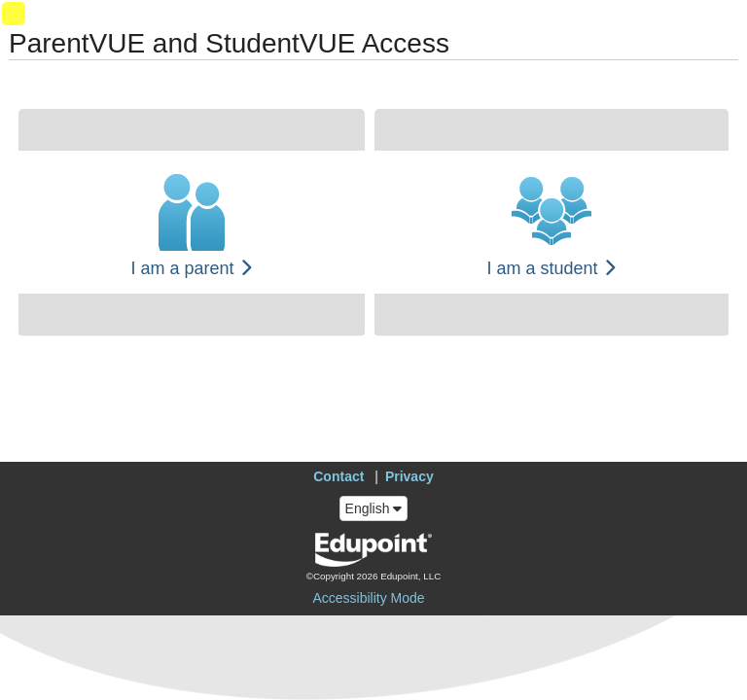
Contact (338, 476)
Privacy (409, 476)
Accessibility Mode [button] (368, 598)
